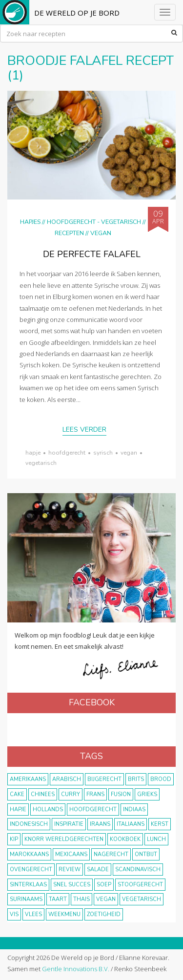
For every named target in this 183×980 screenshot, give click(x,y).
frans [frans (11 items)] (95, 794)
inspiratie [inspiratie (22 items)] (69, 824)
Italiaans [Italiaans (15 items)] (131, 824)
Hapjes (30, 222)
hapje (33, 453)
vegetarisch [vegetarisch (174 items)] (142, 899)
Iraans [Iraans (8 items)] (100, 824)
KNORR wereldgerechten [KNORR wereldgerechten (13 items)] (64, 839)
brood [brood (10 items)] (161, 779)
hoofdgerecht (67, 453)
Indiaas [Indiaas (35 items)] (134, 810)
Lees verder (84, 430)
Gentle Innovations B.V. (76, 969)
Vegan (101, 233)
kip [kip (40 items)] (14, 839)
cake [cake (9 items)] (17, 794)
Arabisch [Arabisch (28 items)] (67, 779)
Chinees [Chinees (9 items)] (43, 794)
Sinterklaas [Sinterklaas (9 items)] (28, 885)
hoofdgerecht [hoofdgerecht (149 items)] (93, 810)
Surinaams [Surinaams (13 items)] (26, 899)
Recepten (69, 233)
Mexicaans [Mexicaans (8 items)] (71, 854)
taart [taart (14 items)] (58, 899)
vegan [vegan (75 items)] (106, 899)
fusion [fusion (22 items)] (121, 794)
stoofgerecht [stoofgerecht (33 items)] (140, 885)
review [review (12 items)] (70, 870)
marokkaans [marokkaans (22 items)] (29, 854)
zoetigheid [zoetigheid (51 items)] (104, 914)
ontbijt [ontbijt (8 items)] (146, 854)
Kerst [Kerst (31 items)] (160, 824)
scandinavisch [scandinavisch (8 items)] (138, 870)
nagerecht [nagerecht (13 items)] (111, 854)
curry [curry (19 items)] (71, 794)
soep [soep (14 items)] (104, 885)
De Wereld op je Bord (77, 13)
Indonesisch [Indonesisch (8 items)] (29, 824)
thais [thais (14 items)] (81, 899)
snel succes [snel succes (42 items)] (72, 885)
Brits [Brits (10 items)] (136, 779)
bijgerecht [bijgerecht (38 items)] (104, 779)
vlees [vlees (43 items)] (33, 914)
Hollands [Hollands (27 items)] (48, 810)
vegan (129, 453)
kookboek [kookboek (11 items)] (125, 839)
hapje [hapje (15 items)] (18, 810)
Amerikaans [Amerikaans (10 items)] (28, 779)
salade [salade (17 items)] (98, 870)
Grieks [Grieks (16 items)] (147, 794)
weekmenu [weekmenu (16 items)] (64, 914)
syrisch (103, 453)
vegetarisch (41, 463)
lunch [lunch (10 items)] (156, 839)
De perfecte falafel (92, 254)
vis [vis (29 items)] (14, 914)
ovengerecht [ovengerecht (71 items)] (31, 870)
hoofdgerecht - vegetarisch (94, 222)
